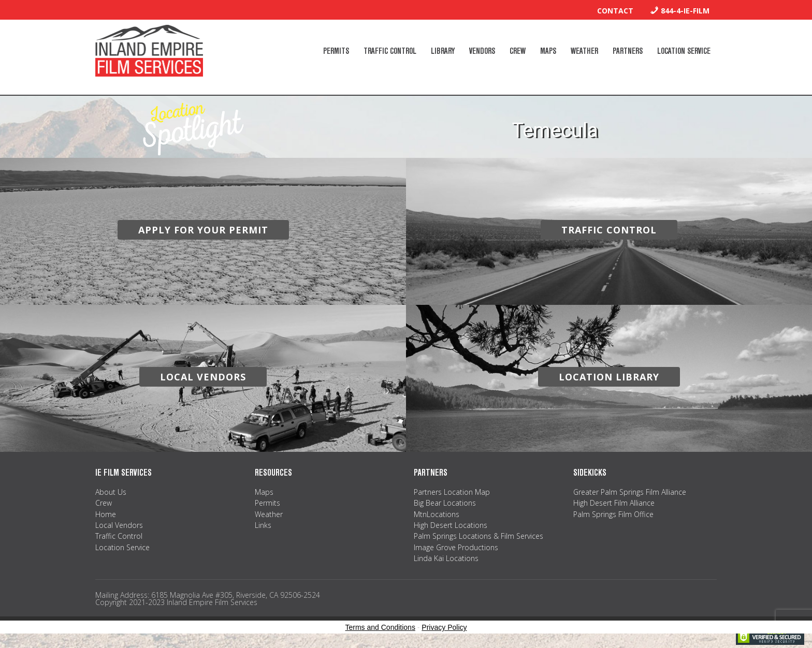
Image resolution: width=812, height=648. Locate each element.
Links (263, 525)
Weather (269, 514)
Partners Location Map (452, 492)
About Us (111, 492)
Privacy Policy (444, 627)
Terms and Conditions (380, 627)
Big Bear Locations (445, 503)
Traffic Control (119, 536)
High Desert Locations (451, 525)
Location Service (122, 547)
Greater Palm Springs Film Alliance (630, 492)
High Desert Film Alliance (614, 503)
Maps (264, 492)
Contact (615, 11)
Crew (104, 503)
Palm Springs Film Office (613, 514)
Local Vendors (119, 525)
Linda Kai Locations (446, 558)
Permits (267, 503)
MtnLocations (437, 514)
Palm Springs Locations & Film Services (479, 536)
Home (106, 514)
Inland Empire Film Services (149, 51)
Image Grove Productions (456, 547)
